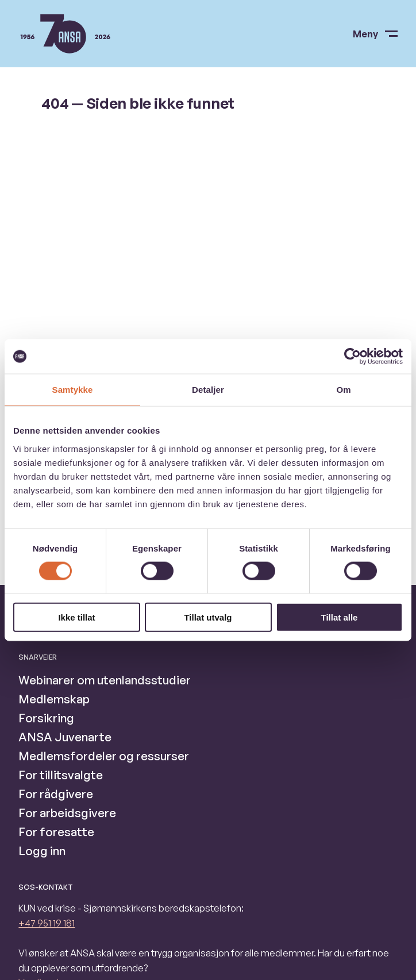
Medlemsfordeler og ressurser (104, 756)
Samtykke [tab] (73, 390)
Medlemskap (54, 699)
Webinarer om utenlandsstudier (105, 680)
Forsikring (46, 718)
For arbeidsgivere (67, 813)
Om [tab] (343, 390)
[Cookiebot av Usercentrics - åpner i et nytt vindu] (353, 357)
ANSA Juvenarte (65, 737)
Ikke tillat (76, 617)
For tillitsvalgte (61, 775)
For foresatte (56, 832)
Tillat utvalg (208, 617)
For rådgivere (56, 794)
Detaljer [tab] (208, 390)
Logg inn (42, 851)
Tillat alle (340, 617)
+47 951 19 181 (47, 923)
